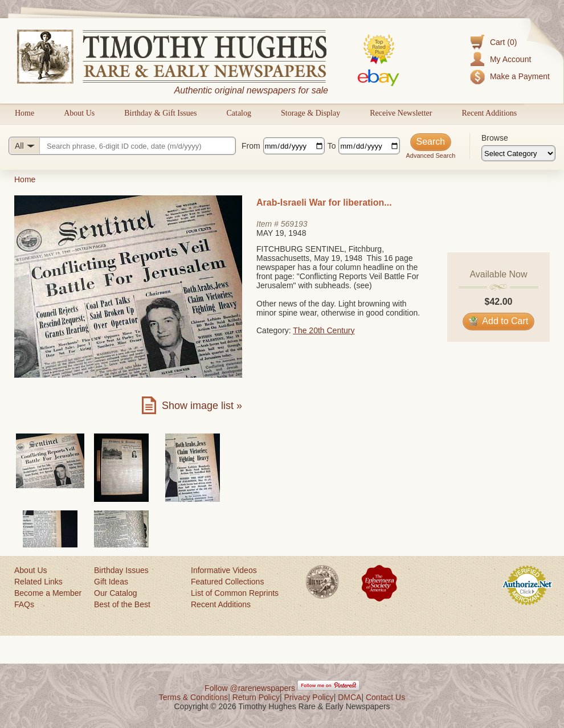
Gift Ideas (111, 582)
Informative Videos (224, 570)
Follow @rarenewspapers (250, 688)
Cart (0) (503, 42)
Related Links (38, 582)
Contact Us (385, 697)
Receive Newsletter (401, 113)
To (332, 146)
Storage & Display (310, 113)
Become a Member (48, 593)
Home (24, 113)
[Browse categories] (518, 153)
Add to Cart (499, 321)
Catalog (239, 113)
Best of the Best (122, 604)
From (251, 146)
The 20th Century (324, 330)
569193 (294, 224)
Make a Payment (520, 76)
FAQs (24, 604)
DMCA (350, 697)
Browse (495, 138)
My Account (510, 59)
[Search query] (122, 146)
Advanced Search (430, 156)
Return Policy (256, 697)
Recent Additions (489, 113)
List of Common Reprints (235, 593)
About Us (79, 113)
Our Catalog (115, 593)
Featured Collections (227, 582)
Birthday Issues (121, 570)
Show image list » (202, 406)
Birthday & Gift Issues (160, 113)
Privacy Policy (309, 697)
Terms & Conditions (193, 697)
